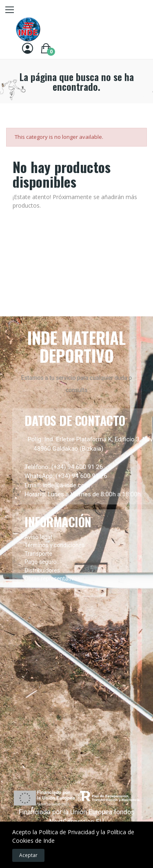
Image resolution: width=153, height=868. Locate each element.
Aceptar (28, 855)
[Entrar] (28, 48)
